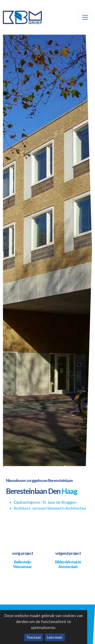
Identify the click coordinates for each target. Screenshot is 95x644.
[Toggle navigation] (85, 17)
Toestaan (34, 637)
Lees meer (55, 637)
